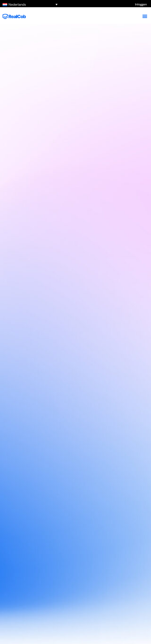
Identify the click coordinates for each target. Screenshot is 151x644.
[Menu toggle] (145, 16)
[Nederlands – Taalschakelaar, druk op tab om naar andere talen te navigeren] (30, 4)
